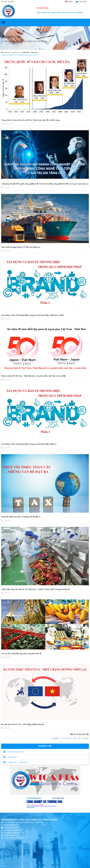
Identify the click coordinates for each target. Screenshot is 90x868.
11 (83, 738)
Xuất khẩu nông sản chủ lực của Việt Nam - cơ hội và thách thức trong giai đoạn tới (35, 589)
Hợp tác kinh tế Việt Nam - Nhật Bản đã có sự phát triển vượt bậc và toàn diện (34, 376)
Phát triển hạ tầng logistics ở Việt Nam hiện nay (21, 247)
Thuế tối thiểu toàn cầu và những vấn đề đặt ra (21, 517)
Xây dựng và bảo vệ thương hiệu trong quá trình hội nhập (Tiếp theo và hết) (33, 315)
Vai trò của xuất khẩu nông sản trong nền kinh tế (21, 654)
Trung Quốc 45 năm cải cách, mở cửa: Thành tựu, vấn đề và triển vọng (30, 120)
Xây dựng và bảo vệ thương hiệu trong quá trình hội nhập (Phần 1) (29, 444)
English (70, 1)
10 (79, 738)
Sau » (86, 738)
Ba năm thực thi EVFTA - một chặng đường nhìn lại (22, 724)
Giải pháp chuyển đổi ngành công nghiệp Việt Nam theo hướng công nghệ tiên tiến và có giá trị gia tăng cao (45, 184)
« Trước (55, 738)
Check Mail (83, 1)
